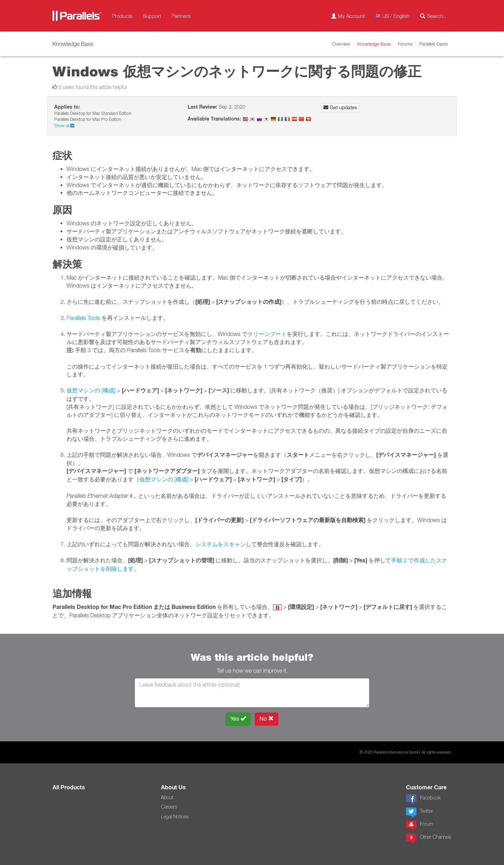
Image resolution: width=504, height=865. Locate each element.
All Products (69, 787)
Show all (64, 126)
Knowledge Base (374, 44)
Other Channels (429, 839)
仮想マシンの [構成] (91, 390)
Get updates (340, 108)
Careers (169, 807)
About (167, 797)
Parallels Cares (434, 44)
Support (152, 16)
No (267, 719)
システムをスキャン (220, 544)
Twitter (419, 813)
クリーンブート (267, 334)
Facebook (423, 799)
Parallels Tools (83, 318)
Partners (181, 16)
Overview (341, 44)
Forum (419, 826)
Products (122, 16)
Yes (238, 719)
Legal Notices (175, 817)
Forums (405, 44)
